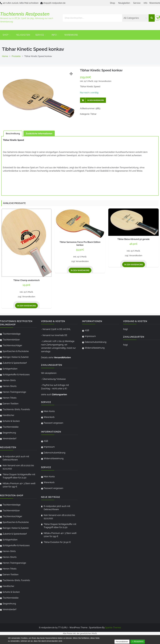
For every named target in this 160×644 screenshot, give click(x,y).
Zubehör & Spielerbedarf (15, 363)
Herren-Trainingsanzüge (14, 392)
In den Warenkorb (96, 100)
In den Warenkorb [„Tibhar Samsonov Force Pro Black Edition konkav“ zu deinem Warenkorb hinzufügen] (80, 270)
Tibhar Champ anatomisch (26, 280)
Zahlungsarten (60, 395)
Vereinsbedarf (9, 439)
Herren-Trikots (10, 398)
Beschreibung (13, 134)
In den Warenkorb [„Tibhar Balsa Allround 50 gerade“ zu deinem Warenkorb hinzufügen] (134, 265)
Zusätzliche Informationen (39, 134)
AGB (46, 441)
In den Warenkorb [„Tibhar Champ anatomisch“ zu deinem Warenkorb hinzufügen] (26, 306)
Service (137, 3)
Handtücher (8, 415)
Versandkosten (105, 81)
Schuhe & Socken (11, 421)
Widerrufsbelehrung (54, 458)
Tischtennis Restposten (25, 14)
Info (145, 3)
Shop (112, 3)
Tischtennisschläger (12, 345)
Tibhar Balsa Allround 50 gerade (133, 239)
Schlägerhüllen (10, 369)
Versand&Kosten (62, 357)
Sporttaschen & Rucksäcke (16, 351)
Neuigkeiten (124, 3)
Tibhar (93, 114)
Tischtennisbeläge (12, 334)
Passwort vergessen (53, 423)
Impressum (49, 447)
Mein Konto (49, 411)
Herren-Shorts (10, 386)
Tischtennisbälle (11, 427)
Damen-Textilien (11, 404)
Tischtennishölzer (11, 340)
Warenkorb (155, 3)
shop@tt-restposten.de (54, 3)
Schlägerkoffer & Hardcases (16, 375)
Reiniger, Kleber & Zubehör (16, 357)
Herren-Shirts (9, 380)
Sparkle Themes (113, 628)
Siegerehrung (9, 433)
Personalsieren (122, 642)
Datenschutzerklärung (55, 453)
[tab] (13, 134)
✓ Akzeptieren (138, 641)
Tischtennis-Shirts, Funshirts (16, 409)
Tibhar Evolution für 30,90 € (57, 542)
